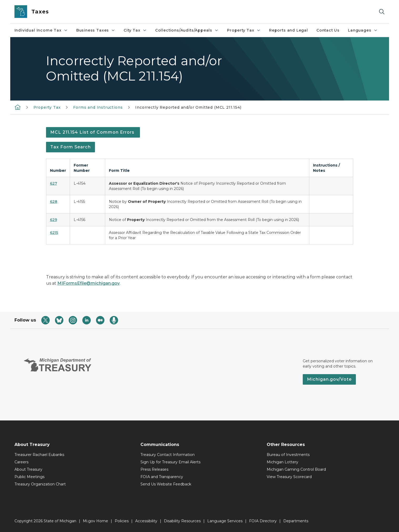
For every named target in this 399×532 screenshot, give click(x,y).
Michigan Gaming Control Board (296, 469)
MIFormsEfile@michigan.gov (89, 283)
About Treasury (28, 469)
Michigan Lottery (282, 462)
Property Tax (244, 30)
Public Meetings (29, 477)
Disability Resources (182, 521)
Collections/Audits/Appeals (187, 30)
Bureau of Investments (288, 455)
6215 (54, 233)
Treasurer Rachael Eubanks (39, 455)
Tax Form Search (70, 147)
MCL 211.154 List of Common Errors (93, 132)
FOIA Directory (263, 521)
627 (54, 183)
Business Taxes (96, 30)
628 (54, 202)
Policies (122, 521)
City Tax (135, 30)
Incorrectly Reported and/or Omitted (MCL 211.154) (188, 107)
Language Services (225, 521)
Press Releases (154, 469)
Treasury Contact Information (168, 455)
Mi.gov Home (95, 521)
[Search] (382, 12)
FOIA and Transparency (162, 477)
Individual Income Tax (41, 30)
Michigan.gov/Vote (329, 379)
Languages (363, 30)
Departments (296, 521)
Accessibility (146, 521)
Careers (21, 462)
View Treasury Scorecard (289, 477)
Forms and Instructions (98, 107)
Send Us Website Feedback (166, 484)
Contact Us (328, 30)
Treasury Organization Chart (40, 484)
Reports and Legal (289, 30)
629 (54, 220)
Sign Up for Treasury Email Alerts (170, 462)
